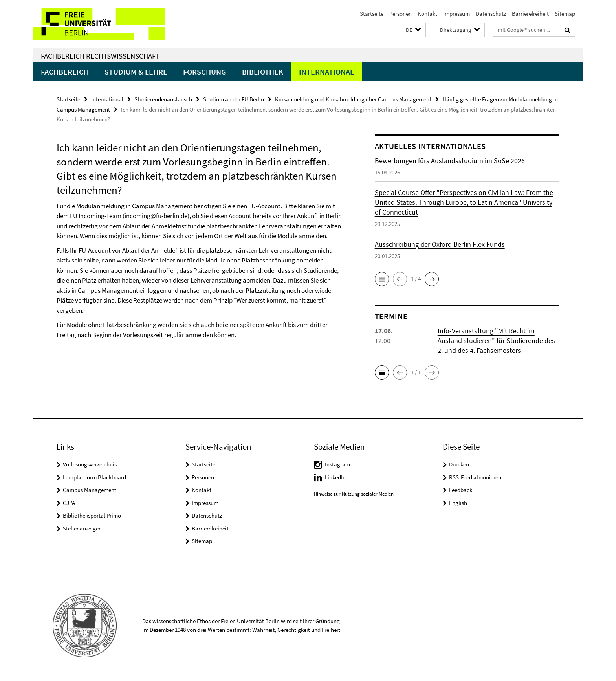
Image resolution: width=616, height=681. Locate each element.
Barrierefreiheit (530, 14)
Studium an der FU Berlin (234, 99)
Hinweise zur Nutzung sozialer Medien (354, 494)
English (458, 503)
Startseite (372, 14)
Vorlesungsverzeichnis (90, 464)
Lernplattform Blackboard (94, 477)
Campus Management (90, 490)
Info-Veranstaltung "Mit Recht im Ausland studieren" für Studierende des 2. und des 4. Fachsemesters (496, 340)
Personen (401, 14)
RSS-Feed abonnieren (475, 477)
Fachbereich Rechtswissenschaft (100, 56)
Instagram (337, 464)
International (326, 72)
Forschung (205, 72)
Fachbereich (65, 72)
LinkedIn (335, 477)
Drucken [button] (459, 464)
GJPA (69, 503)
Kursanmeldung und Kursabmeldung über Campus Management (353, 99)
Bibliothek (263, 72)
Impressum (456, 14)
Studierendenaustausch (163, 99)
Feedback (461, 490)
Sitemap (565, 14)
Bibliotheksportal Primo (92, 515)
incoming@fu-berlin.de (156, 216)
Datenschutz (491, 14)
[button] (413, 30)
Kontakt (427, 14)
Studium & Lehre (136, 72)
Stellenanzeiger (82, 528)
